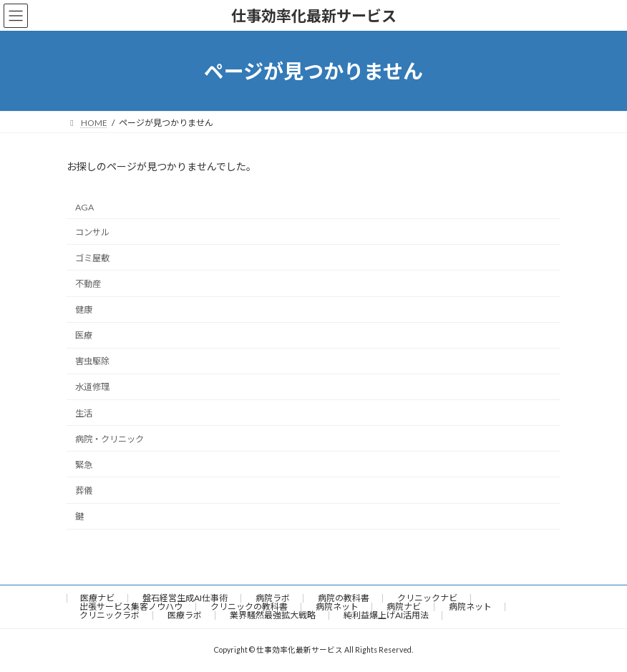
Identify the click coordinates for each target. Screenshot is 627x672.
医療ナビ (97, 598)
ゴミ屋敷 (92, 258)
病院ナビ (404, 607)
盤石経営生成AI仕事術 (185, 598)
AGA (84, 207)
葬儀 (84, 491)
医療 (84, 335)
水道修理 (92, 388)
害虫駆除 (92, 362)
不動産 (88, 284)
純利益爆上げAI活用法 (386, 615)
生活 (84, 413)
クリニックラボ (110, 615)
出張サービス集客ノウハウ (131, 607)
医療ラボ (185, 615)
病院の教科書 (344, 598)
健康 (84, 310)
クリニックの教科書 (249, 607)
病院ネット (337, 607)
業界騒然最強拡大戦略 (273, 615)
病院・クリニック (110, 439)
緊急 (84, 465)
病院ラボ (273, 598)
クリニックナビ (427, 598)
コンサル (92, 232)
